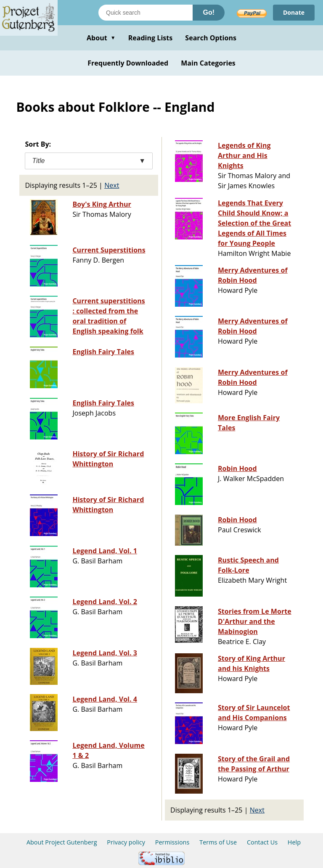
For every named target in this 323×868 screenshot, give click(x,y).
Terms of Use (218, 842)
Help (294, 842)
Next (112, 185)
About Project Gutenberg (62, 842)
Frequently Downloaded (128, 63)
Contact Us (262, 842)
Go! (209, 12)
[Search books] (146, 13)
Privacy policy (126, 842)
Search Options (211, 38)
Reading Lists (151, 38)
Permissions (172, 842)
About (101, 38)
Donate (294, 12)
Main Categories (208, 63)
